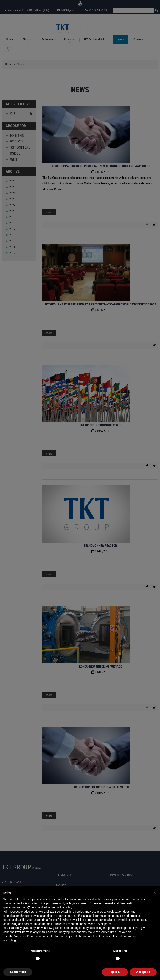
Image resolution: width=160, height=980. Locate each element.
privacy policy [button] (111, 899)
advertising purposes (83, 920)
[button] (155, 893)
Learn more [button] (18, 972)
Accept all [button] (143, 972)
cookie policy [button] (64, 907)
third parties (76, 912)
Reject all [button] (115, 972)
